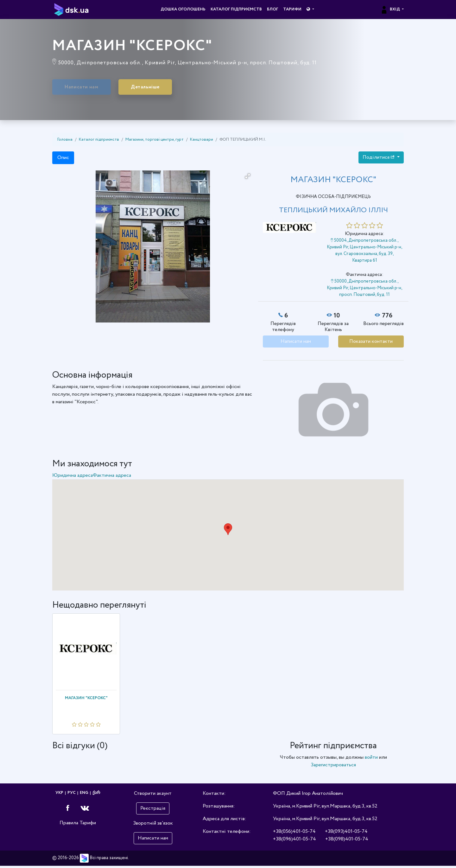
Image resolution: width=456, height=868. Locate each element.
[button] (310, 10)
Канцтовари (202, 141)
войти (371, 759)
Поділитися (379, 159)
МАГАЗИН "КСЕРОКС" (86, 700)
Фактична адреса (112, 477)
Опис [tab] (63, 160)
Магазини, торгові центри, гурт (155, 141)
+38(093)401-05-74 (346, 834)
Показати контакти (371, 343)
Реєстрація (153, 811)
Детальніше (168, 88)
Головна (65, 141)
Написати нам (89, 88)
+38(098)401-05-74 (347, 841)
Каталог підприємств (236, 9)
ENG (84, 795)
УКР (59, 795)
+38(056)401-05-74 (294, 834)
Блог (272, 9)
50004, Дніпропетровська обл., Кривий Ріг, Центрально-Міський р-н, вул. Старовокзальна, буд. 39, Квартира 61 (364, 252)
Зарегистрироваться (333, 767)
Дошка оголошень (183, 9)
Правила (69, 825)
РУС (72, 795)
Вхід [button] (391, 9)
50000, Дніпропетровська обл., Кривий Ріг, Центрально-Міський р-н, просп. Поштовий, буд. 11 (364, 290)
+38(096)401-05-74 (294, 841)
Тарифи (292, 9)
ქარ (96, 795)
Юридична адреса (73, 477)
